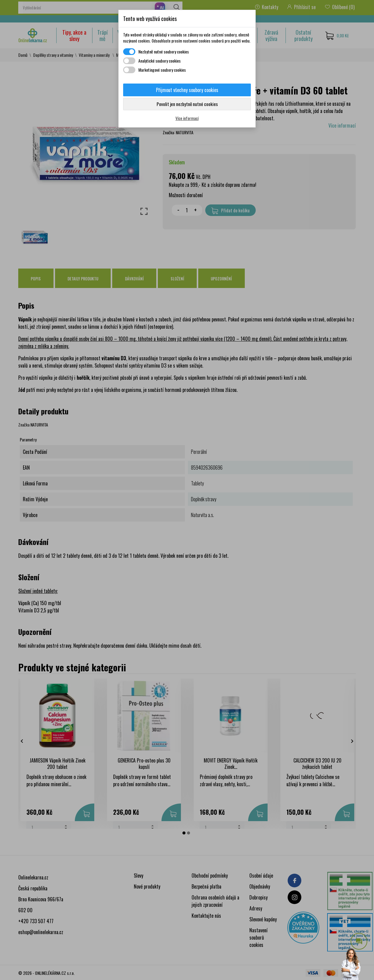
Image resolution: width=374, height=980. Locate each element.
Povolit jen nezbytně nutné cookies (187, 104)
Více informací (187, 118)
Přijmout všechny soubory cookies (187, 90)
